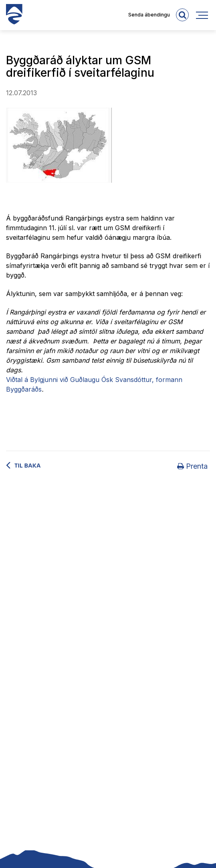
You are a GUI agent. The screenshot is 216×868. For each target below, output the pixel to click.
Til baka (28, 466)
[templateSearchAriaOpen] (182, 15)
